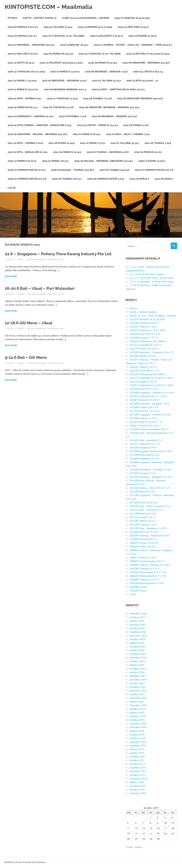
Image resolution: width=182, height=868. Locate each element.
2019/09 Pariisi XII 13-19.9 (103, 63)
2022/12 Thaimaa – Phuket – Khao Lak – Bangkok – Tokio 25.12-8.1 (133, 45)
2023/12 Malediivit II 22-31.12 (106, 36)
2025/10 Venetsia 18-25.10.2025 (132, 18)
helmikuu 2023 (138, 676)
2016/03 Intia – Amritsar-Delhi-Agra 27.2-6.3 (118, 90)
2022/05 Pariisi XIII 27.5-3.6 (58, 54)
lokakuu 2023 (137, 665)
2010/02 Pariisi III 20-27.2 (148, 152)
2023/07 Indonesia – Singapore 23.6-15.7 (31, 45)
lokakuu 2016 (137, 782)
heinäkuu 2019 (138, 716)
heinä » (139, 847)
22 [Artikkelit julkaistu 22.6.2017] (151, 833)
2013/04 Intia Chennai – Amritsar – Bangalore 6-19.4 (40, 125)
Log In (11, 188)
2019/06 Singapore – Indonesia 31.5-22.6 (146, 63)
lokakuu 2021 (137, 701)
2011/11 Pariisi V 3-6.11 (93, 143)
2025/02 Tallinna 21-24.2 (58, 27)
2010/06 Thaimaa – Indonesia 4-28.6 (108, 152)
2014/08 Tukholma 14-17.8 (58, 107)
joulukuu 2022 (137, 683)
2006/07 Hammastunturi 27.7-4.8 (27, 179)
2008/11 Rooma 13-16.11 (152, 161)
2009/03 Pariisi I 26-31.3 (55, 161)
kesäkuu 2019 (137, 720)
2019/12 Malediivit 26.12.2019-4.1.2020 (61, 63)
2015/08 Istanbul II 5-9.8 (97, 99)
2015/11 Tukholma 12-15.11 (62, 99)
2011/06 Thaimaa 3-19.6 (158, 143)
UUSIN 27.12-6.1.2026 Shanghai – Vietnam (86, 18)
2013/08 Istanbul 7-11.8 (73, 116)
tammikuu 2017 (138, 771)
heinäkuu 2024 (138, 646)
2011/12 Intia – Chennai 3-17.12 (25, 143)
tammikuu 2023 (138, 679)
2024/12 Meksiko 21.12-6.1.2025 (95, 27)
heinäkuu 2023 (138, 668)
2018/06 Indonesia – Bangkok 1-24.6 (106, 72)
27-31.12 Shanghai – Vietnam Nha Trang (151, 281)
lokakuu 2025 (137, 621)
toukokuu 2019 (138, 723)
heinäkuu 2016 (138, 786)
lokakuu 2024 (137, 643)
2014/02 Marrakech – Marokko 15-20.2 (31, 116)
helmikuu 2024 (138, 654)
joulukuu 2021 (137, 694)
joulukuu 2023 (137, 661)
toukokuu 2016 (138, 793)
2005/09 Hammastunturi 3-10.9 (106, 179)
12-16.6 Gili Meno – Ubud (29, 323)
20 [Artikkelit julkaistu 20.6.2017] (136, 833)
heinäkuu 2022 (138, 687)
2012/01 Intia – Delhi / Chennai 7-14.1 (128, 134)
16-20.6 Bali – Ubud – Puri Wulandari (40, 288)
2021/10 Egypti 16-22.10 (21, 63)
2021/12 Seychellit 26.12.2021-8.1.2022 (148, 54)
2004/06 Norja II (139, 179)
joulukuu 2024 (137, 639)
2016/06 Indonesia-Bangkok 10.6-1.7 (65, 90)
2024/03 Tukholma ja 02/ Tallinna (63, 36)
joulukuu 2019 (137, 709)
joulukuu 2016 (137, 775)
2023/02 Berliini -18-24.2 (74, 45)
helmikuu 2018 (138, 745)
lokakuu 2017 (137, 749)
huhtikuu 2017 (137, 764)
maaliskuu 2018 (138, 742)
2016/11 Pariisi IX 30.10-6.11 (23, 90)
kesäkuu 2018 (137, 734)
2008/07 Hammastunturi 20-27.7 (27, 170)
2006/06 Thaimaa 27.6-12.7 (67, 179)
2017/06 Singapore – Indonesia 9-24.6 (64, 81)
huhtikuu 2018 (137, 738)
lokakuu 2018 (137, 731)
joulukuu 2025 (137, 617)
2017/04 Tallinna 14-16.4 (106, 81)
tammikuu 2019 (138, 727)
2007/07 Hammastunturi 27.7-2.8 (154, 170)
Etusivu (12, 18)
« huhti (129, 847)
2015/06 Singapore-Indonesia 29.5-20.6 (140, 99)
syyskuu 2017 (137, 753)
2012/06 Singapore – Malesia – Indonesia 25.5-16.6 (37, 134)
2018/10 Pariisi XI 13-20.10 (65, 72)
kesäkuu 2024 (137, 650)
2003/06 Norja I (164, 179)
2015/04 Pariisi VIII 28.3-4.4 (23, 107)
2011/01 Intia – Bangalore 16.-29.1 (28, 152)
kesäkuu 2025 (137, 628)
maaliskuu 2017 (138, 767)
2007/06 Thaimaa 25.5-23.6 (115, 170)
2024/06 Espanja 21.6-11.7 (22, 36)
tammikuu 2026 (138, 613)
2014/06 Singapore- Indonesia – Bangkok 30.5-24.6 (109, 107)
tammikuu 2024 (138, 657)
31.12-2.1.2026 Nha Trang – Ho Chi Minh (152, 278)
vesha (21, 259)
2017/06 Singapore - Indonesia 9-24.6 (45, 259)
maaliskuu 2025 (138, 632)
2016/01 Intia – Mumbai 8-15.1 (25, 99)
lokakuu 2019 (137, 712)
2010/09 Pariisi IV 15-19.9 (67, 152)
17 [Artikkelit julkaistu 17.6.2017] (166, 828)
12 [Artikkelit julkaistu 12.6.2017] (128, 828)
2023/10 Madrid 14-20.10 (142, 36)
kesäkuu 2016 (137, 789)
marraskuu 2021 (138, 698)
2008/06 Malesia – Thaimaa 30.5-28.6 (73, 170)
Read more (11, 276)
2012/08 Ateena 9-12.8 (136, 125)
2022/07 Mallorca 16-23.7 (23, 54)
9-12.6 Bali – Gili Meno (26, 357)
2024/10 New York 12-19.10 (133, 27)
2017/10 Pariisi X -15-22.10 (22, 81)
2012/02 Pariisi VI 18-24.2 (87, 134)
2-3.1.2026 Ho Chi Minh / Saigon (147, 274)
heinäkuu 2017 (138, 756)
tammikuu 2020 (138, 705)
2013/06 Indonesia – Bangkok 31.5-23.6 (114, 116)
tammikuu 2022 (138, 690)
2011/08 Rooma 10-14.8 (61, 143)
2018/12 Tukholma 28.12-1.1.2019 (26, 72)
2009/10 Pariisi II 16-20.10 (22, 161)
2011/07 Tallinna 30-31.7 (125, 143)
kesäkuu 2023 (137, 672)
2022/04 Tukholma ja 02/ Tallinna (100, 54)
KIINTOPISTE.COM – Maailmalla (49, 7)
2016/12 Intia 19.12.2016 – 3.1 (142, 81)
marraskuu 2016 (138, 778)
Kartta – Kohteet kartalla (40, 18)
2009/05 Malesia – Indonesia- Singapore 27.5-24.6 (103, 161)
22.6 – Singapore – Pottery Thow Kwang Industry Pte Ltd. (58, 254)
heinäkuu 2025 (138, 624)
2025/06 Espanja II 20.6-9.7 (23, 27)
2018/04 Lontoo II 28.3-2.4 (148, 72)
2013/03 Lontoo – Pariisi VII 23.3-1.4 (97, 125)
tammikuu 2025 (138, 635)
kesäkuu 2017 (137, 760)
